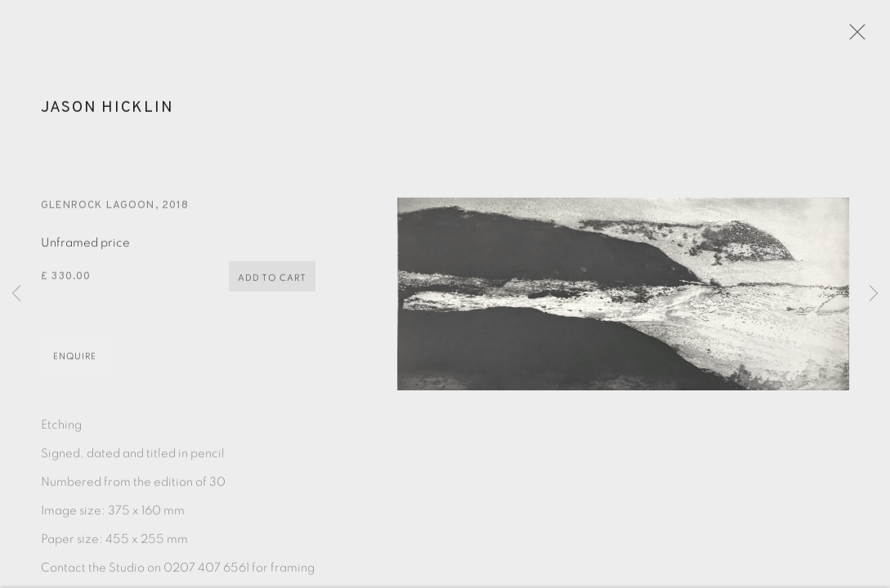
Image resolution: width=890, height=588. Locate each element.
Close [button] (856, 37)
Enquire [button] (75, 362)
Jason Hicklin (107, 113)
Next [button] (874, 294)
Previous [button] (16, 294)
